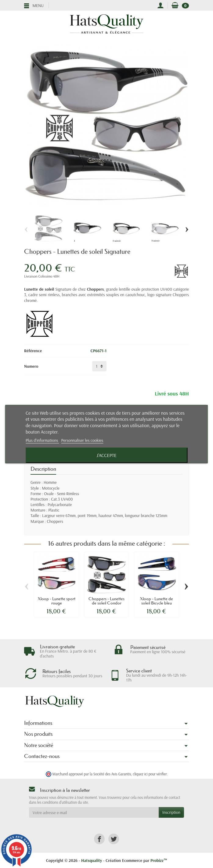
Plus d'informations (42, 440)
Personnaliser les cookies (82, 440)
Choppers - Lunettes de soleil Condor (106, 601)
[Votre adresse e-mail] (94, 812)
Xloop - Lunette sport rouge (57, 601)
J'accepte (106, 455)
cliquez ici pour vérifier (150, 774)
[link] (99, 839)
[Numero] (99, 366)
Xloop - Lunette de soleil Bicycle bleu (157, 601)
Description (43, 469)
